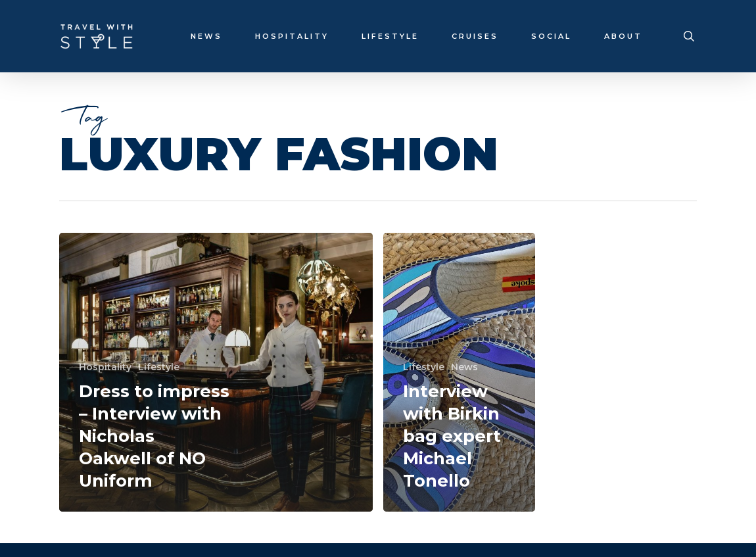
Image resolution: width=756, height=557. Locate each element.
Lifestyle (159, 367)
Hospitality (105, 367)
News (464, 367)
